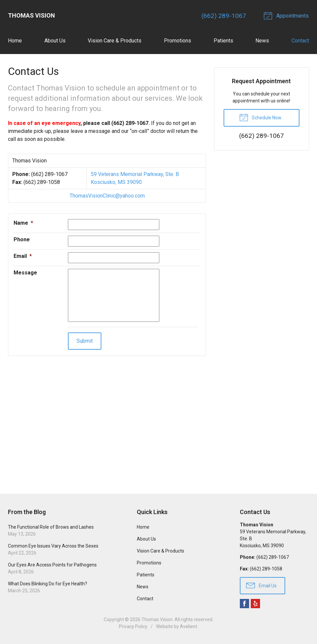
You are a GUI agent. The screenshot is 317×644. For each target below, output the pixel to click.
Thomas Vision (157, 619)
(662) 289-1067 (224, 16)
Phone (22, 239)
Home (15, 41)
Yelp (255, 604)
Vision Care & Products (115, 41)
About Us (55, 41)
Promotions (178, 41)
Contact (300, 41)
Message (25, 273)
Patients (223, 41)
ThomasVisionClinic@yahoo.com (107, 196)
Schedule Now (260, 117)
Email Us (261, 585)
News (262, 41)
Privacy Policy (133, 626)
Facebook (244, 604)
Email (23, 256)
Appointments (288, 15)
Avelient (188, 626)
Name (23, 223)
